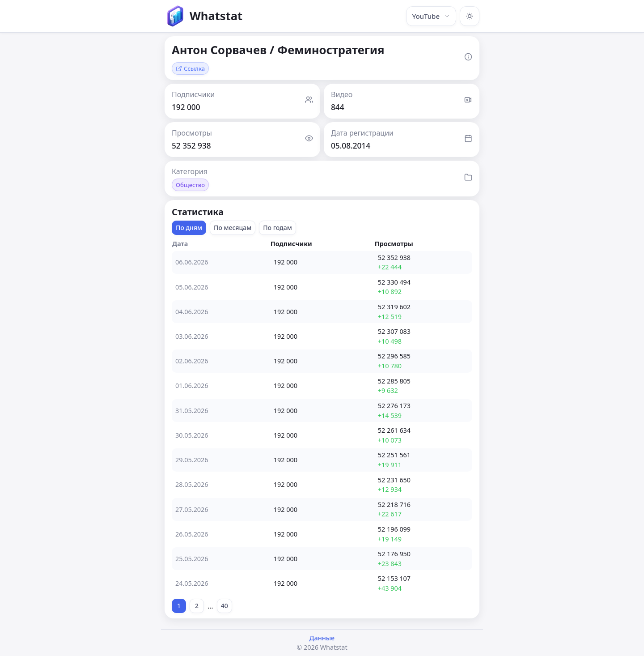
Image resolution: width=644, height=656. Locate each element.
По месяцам (233, 228)
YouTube (431, 16)
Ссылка (190, 68)
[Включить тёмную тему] (470, 16)
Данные (322, 638)
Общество (190, 185)
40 (225, 606)
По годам (278, 228)
